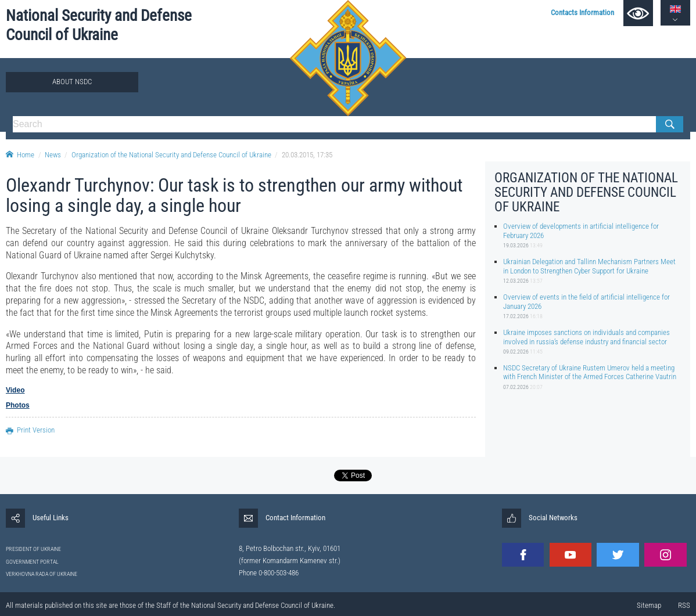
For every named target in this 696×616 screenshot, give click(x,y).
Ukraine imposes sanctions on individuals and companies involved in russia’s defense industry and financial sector (586, 337)
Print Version (30, 430)
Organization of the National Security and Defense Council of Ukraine (171, 155)
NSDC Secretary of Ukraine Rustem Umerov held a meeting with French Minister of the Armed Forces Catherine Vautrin (590, 372)
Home (20, 155)
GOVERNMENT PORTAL (32, 562)
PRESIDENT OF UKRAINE (33, 549)
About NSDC (72, 82)
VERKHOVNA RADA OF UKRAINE (42, 574)
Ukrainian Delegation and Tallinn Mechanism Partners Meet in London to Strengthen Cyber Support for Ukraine (589, 266)
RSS (684, 605)
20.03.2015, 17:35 (307, 155)
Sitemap (649, 605)
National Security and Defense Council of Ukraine (99, 25)
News (53, 155)
